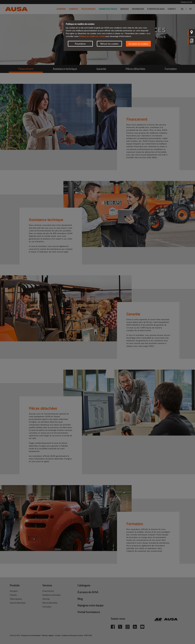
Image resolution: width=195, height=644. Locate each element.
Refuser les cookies (109, 44)
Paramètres (80, 44)
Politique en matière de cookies (92, 36)
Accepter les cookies (138, 44)
